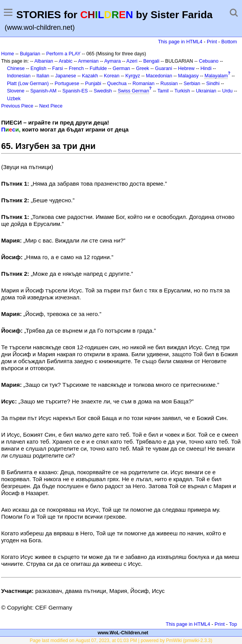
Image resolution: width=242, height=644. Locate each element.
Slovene (16, 91)
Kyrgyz (133, 76)
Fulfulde (98, 68)
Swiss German (133, 91)
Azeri (132, 61)
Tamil (163, 91)
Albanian (44, 61)
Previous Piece (17, 106)
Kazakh (90, 76)
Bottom (229, 42)
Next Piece (51, 106)
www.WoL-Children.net (123, 633)
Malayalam (216, 76)
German (121, 68)
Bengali (151, 61)
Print (212, 42)
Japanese (65, 76)
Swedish (103, 91)
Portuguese (67, 84)
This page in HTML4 (180, 42)
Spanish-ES (75, 91)
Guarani (163, 68)
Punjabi (93, 84)
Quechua (117, 84)
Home (8, 54)
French (76, 68)
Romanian (143, 84)
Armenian (88, 61)
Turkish (182, 91)
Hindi (206, 68)
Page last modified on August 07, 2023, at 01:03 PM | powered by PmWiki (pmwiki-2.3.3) (121, 641)
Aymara (112, 61)
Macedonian (159, 76)
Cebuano (209, 61)
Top (233, 624)
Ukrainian (206, 91)
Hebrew (186, 68)
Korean (112, 76)
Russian (169, 84)
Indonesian (19, 76)
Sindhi (213, 84)
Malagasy (188, 76)
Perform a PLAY (63, 54)
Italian (43, 76)
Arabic (66, 61)
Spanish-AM (43, 91)
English (39, 68)
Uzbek (14, 99)
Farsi (58, 68)
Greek (142, 68)
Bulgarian (30, 54)
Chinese (16, 68)
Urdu (227, 91)
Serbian (192, 84)
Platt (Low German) (28, 84)
